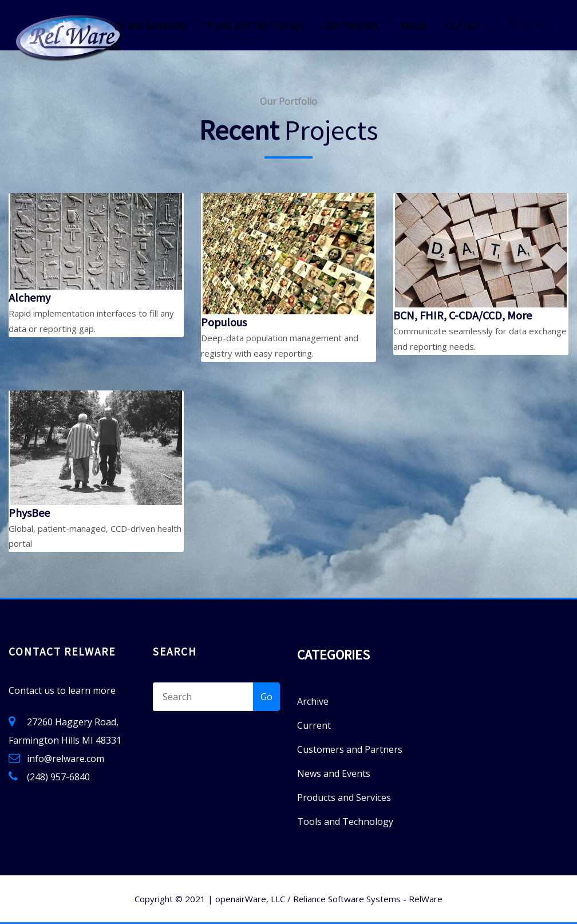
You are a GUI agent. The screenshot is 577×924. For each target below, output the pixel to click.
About (413, 25)
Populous (224, 322)
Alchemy (29, 297)
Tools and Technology (255, 25)
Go (266, 697)
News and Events (334, 773)
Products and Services (344, 797)
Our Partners (351, 25)
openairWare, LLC (250, 899)
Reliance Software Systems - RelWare (368, 899)
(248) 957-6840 (58, 777)
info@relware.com (66, 759)
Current (314, 725)
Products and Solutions (137, 25)
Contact (463, 25)
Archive (313, 701)
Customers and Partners (350, 749)
